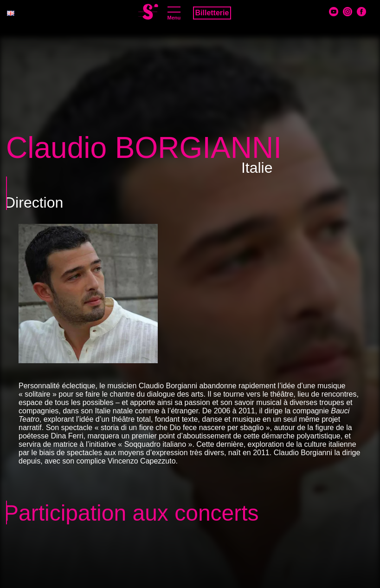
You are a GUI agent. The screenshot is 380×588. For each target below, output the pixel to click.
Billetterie (212, 13)
